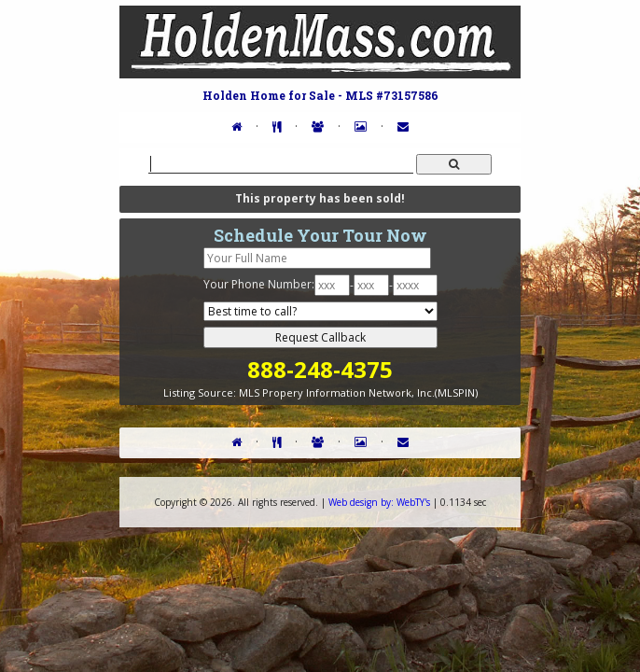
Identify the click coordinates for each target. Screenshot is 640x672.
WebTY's (379, 502)
